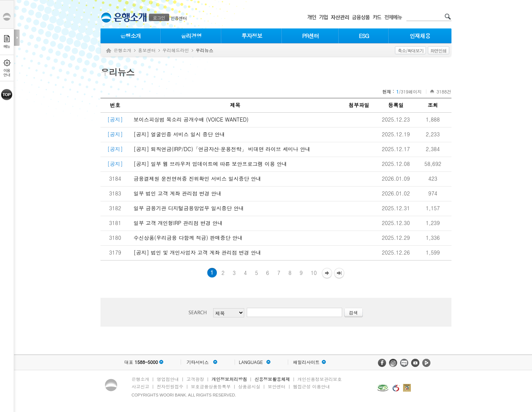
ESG (364, 36)
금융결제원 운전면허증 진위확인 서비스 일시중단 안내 (197, 178)
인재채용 (420, 36)
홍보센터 (147, 50)
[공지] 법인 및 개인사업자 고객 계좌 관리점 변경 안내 (197, 252)
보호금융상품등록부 (211, 386)
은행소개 (131, 36)
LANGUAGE (251, 362)
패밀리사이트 (306, 362)
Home (109, 51)
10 (314, 273)
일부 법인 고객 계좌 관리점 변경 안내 (178, 193)
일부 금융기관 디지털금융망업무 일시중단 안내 (189, 208)
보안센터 (277, 386)
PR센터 (311, 36)
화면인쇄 (439, 50)
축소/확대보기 (410, 50)
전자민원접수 (170, 386)
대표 (141, 362)
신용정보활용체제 (272, 379)
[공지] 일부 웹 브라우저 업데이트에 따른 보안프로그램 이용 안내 (210, 164)
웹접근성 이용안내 (311, 386)
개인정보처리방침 (229, 379)
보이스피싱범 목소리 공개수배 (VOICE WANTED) (191, 119)
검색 (200, 312)
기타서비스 (198, 362)
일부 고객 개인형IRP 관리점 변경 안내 (178, 223)
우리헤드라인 (176, 50)
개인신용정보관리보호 (320, 379)
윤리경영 (191, 36)
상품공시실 (249, 386)
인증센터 (179, 18)
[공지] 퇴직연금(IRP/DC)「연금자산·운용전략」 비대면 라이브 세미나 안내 (222, 149)
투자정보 (252, 36)
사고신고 (140, 386)
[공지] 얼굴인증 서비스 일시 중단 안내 (179, 134)
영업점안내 (168, 379)
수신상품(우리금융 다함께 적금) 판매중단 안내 (188, 238)
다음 (327, 274)
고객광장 (195, 379)
